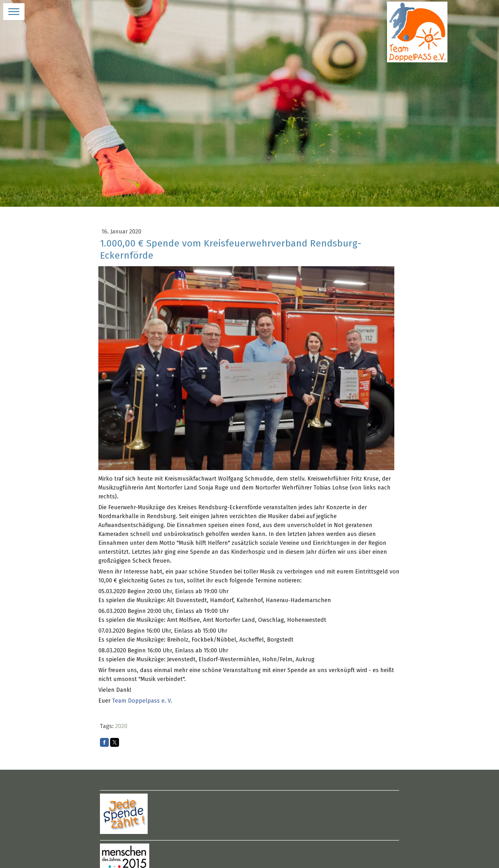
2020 (121, 726)
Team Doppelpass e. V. (142, 701)
